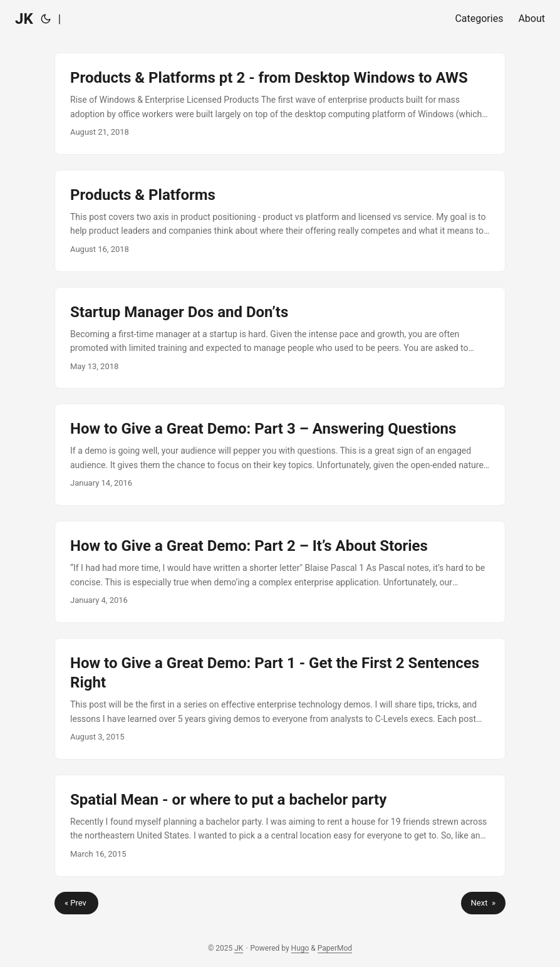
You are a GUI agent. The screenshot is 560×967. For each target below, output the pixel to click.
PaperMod (335, 948)
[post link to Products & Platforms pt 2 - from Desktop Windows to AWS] (280, 104)
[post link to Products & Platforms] (280, 221)
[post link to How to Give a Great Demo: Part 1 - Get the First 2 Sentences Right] (280, 699)
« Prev (76, 903)
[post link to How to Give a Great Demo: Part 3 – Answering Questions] (280, 455)
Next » (483, 903)
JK (24, 19)
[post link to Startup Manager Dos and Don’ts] (280, 338)
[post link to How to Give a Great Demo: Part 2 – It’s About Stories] (280, 572)
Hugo (300, 948)
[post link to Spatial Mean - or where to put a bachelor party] (280, 826)
